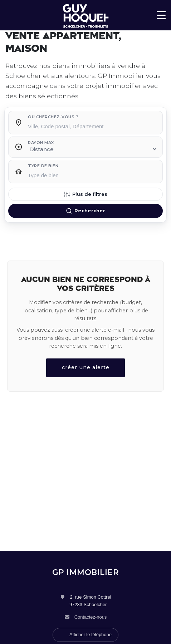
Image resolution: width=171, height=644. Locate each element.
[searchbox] (93, 126)
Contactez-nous (91, 617)
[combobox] (93, 124)
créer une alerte (86, 367)
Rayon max (41, 143)
